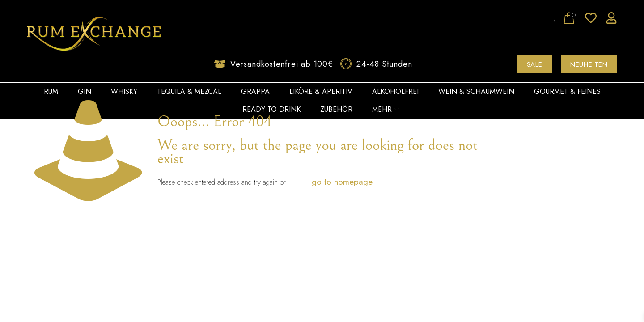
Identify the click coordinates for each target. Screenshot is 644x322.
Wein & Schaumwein (476, 91)
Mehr (386, 110)
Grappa (255, 91)
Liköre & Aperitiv (321, 91)
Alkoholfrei (395, 91)
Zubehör (336, 109)
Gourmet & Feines (567, 91)
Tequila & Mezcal (189, 91)
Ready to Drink (271, 109)
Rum (51, 91)
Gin (85, 91)
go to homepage (342, 182)
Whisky (124, 91)
